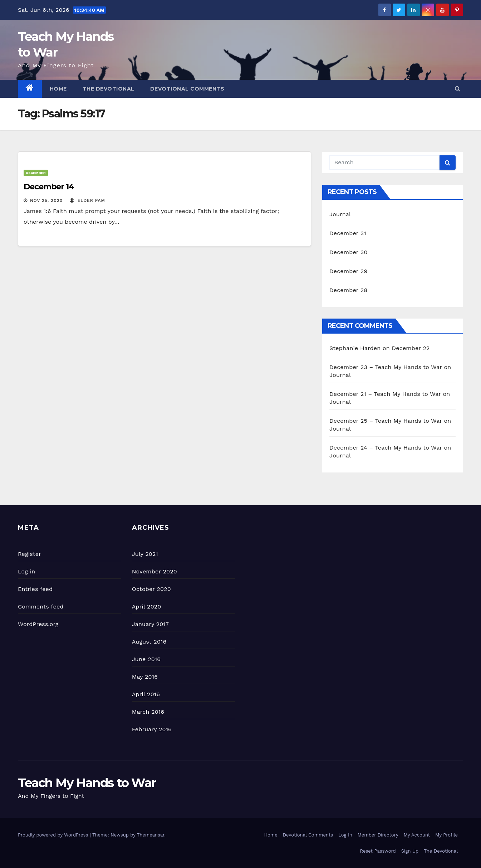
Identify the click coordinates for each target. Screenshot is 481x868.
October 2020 (151, 589)
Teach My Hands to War (87, 783)
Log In (345, 835)
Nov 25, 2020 (46, 200)
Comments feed (41, 607)
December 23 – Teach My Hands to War (386, 367)
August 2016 (149, 642)
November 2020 (154, 571)
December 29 (349, 271)
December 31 (348, 233)
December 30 (349, 252)
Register (30, 554)
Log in (26, 571)
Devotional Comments (187, 89)
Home (58, 89)
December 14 (49, 187)
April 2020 (147, 607)
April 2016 (146, 694)
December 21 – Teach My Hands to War (385, 394)
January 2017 (150, 624)
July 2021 (145, 554)
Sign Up (410, 851)
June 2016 (146, 659)
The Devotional (109, 89)
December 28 (348, 290)
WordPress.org (38, 624)
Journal (340, 214)
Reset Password (378, 851)
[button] (458, 89)
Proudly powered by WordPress (54, 835)
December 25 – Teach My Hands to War (386, 421)
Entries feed (35, 589)
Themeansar (151, 835)
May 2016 (145, 677)
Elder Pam (87, 200)
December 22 (411, 348)
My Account (417, 835)
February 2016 (152, 729)
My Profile (446, 835)
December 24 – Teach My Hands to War (386, 448)
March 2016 (148, 712)
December (36, 173)
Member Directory (378, 835)
